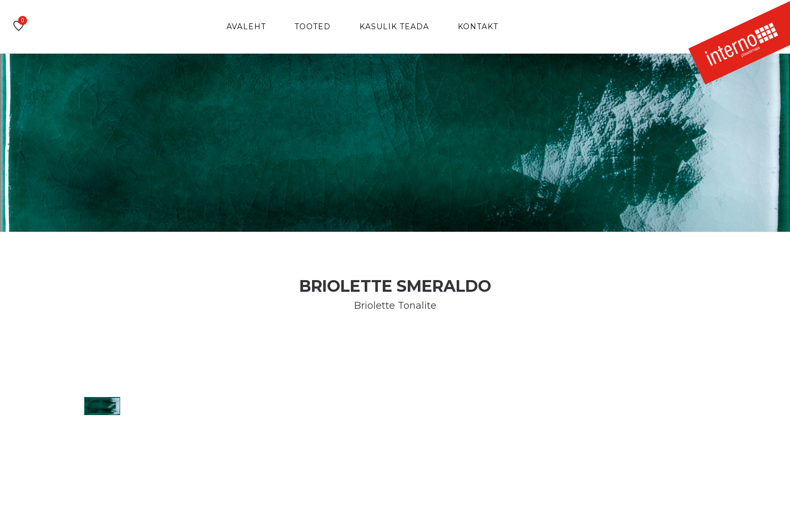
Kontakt (478, 27)
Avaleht (246, 27)
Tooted (313, 27)
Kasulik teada (394, 27)
